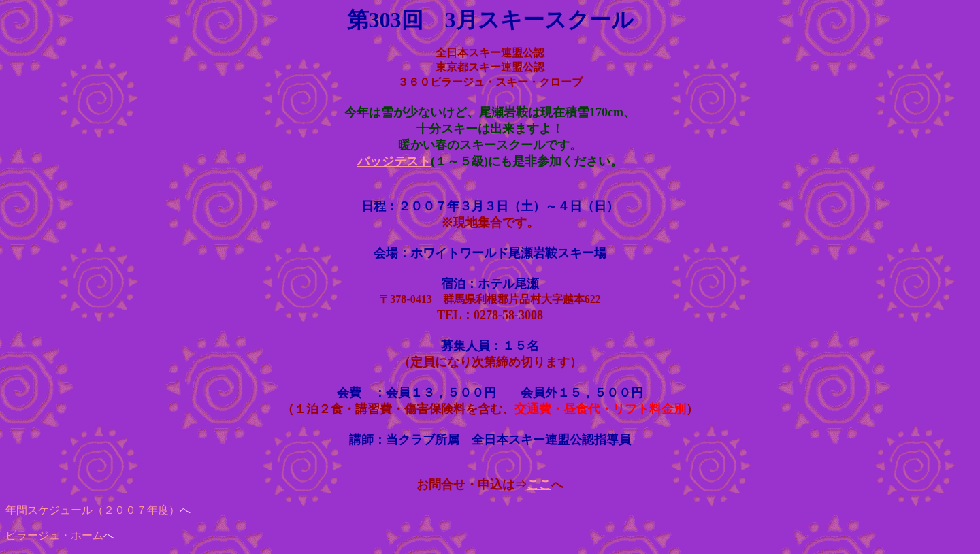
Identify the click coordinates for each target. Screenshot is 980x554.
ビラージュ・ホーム (54, 535)
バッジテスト (394, 161)
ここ (539, 485)
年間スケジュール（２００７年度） (93, 510)
